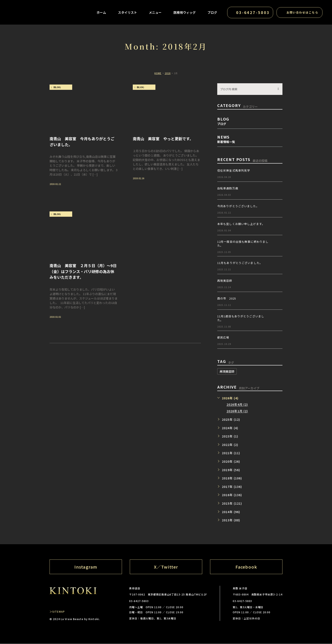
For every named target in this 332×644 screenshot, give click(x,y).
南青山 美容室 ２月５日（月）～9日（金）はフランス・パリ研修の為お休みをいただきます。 (83, 271)
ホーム (101, 13)
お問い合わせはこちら (302, 13)
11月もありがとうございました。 (240, 263)
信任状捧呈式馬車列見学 (234, 170)
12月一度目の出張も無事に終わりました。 (243, 244)
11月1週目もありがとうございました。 (241, 318)
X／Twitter (166, 567)
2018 (168, 73)
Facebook (246, 567)
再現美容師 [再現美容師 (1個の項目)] (227, 371)
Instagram (86, 567)
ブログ (212, 13)
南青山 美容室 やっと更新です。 (163, 138)
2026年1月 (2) (237, 411)
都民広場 (223, 337)
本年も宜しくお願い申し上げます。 (241, 224)
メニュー (155, 13)
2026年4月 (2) (237, 405)
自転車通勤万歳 (228, 188)
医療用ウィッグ (184, 13)
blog (57, 87)
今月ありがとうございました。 (238, 206)
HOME (158, 73)
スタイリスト (127, 13)
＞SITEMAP (57, 612)
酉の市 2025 (227, 298)
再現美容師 (225, 281)
